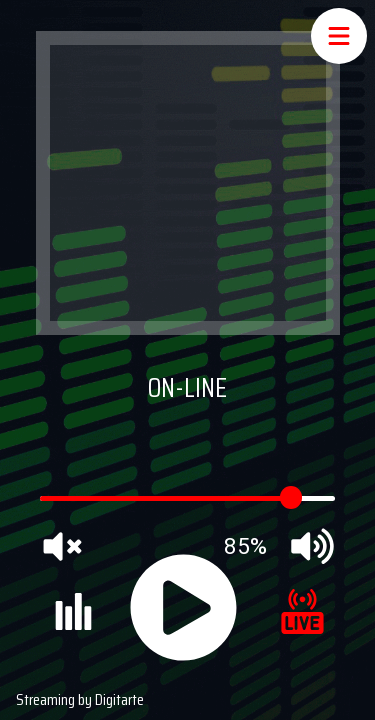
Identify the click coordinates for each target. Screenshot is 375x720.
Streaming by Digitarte (80, 699)
